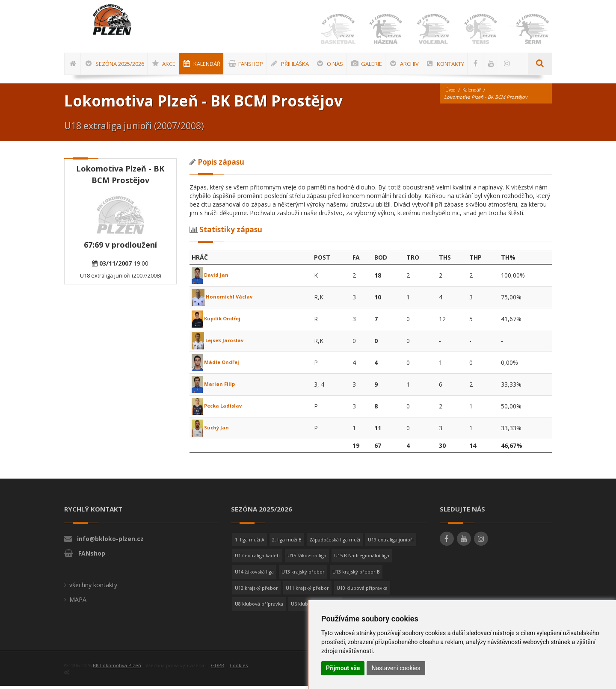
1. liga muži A (250, 543)
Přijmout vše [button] (343, 668)
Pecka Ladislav (221, 409)
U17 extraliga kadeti (257, 558)
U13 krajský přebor (303, 575)
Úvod (451, 93)
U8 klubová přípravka (259, 607)
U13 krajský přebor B (356, 575)
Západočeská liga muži (335, 543)
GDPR (218, 668)
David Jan (213, 278)
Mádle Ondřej (219, 365)
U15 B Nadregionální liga (362, 558)
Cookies (239, 668)
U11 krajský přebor (307, 591)
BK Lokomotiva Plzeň (117, 668)
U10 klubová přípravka (362, 591)
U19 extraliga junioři (391, 543)
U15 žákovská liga (307, 558)
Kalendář (474, 93)
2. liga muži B (287, 543)
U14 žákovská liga (254, 575)
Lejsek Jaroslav (222, 343)
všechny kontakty (93, 588)
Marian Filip (216, 387)
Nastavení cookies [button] (396, 668)
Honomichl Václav (226, 300)
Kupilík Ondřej (220, 321)
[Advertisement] (588, 281)
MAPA (78, 602)
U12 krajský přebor (256, 591)
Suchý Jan (213, 430)
